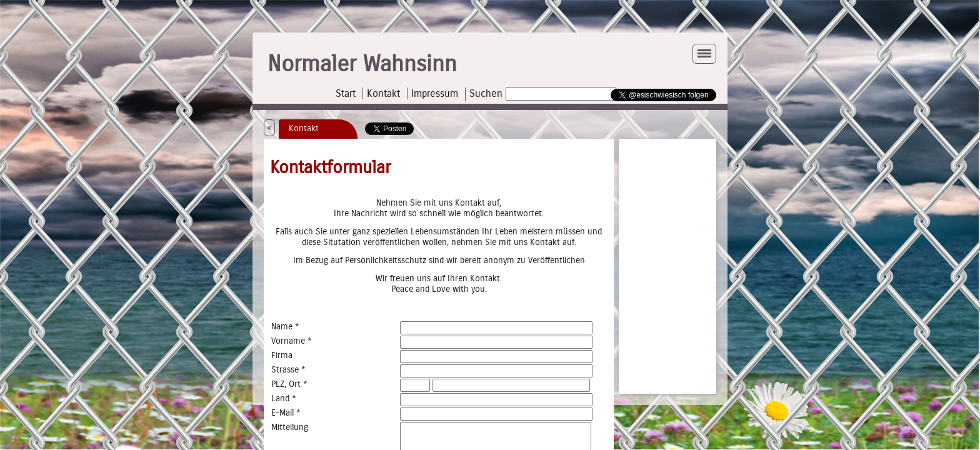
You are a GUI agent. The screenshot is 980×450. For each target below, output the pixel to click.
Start (346, 93)
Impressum (435, 93)
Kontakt (383, 93)
